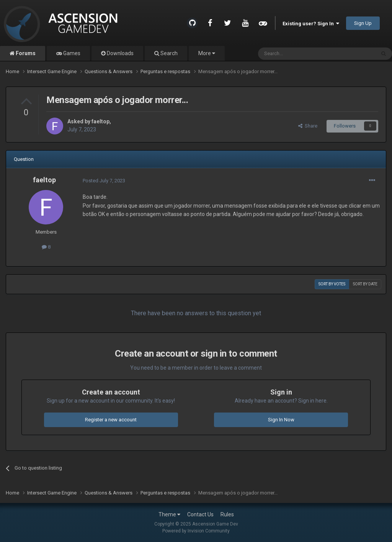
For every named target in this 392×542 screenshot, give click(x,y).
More (207, 53)
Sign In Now (281, 420)
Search (168, 53)
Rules (227, 514)
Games (71, 53)
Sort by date (365, 284)
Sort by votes (332, 284)
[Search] (298, 54)
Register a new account (111, 420)
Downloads (120, 53)
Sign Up (363, 23)
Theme (169, 514)
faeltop (100, 121)
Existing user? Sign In (311, 24)
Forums (25, 53)
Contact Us (200, 514)
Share (308, 126)
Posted (104, 181)
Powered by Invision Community (196, 531)
